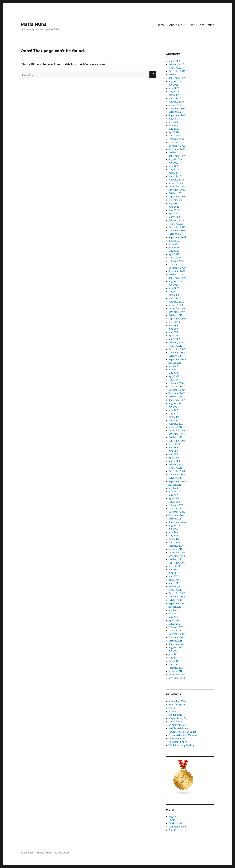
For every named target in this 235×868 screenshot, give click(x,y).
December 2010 (177, 675)
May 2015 (173, 495)
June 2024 (174, 126)
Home (161, 25)
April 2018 (174, 376)
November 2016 (177, 434)
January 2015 (175, 509)
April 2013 (174, 580)
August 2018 (175, 363)
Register (173, 817)
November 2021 (177, 231)
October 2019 (175, 315)
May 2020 (174, 292)
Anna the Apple (177, 705)
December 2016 (177, 431)
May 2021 (174, 251)
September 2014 (177, 522)
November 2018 (177, 353)
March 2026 (175, 61)
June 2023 (174, 166)
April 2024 (174, 132)
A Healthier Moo (177, 701)
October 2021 (175, 234)
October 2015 (175, 478)
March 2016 (174, 461)
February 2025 (176, 102)
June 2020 (174, 288)
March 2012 (175, 624)
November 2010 (177, 678)
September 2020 (177, 278)
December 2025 (177, 71)
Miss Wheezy (175, 722)
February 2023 (176, 180)
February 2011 (176, 668)
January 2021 (175, 265)
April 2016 (174, 458)
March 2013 (175, 583)
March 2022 (175, 217)
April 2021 (174, 254)
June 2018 (174, 370)
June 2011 (173, 654)
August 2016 (175, 444)
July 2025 (173, 85)
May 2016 (173, 454)
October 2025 (176, 75)
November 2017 (176, 393)
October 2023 (176, 153)
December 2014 (177, 512)
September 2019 (177, 319)
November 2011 (176, 637)
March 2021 (175, 258)
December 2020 (177, 268)
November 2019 (177, 312)
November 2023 (177, 149)
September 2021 (177, 237)
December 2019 (177, 309)
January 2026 (176, 68)
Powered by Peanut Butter (182, 732)
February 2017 (176, 424)
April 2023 (174, 173)
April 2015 (174, 498)
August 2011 (175, 648)
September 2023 (177, 156)
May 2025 (174, 92)
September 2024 (177, 115)
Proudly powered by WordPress (52, 853)
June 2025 (174, 88)
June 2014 (174, 532)
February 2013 (176, 587)
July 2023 (173, 163)
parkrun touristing (202, 25)
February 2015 (176, 505)
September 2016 (177, 441)
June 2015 (174, 492)
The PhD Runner (177, 739)
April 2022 (174, 214)
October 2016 (175, 437)
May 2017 (173, 414)
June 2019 (174, 329)
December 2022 (177, 187)
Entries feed (175, 823)
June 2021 (174, 248)
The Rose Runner (178, 742)
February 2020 (176, 302)
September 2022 (177, 197)
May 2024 (174, 129)
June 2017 (173, 410)
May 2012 (174, 617)
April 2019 (174, 336)
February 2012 (176, 627)
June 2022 (174, 207)
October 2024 (176, 112)
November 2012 (177, 597)
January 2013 (175, 590)
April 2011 (174, 661)
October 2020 (176, 275)
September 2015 (177, 481)
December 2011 (177, 634)
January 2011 (175, 671)
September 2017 (177, 400)
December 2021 (177, 227)
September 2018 (177, 359)
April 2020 (174, 295)
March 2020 (175, 298)
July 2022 (173, 203)
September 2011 (177, 644)
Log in (172, 820)
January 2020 (176, 305)
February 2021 (176, 261)
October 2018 (175, 356)
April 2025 (174, 95)
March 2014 (175, 542)
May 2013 (174, 576)
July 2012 (173, 610)
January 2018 (175, 387)
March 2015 (174, 502)
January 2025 (176, 105)
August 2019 (175, 322)
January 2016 (175, 468)
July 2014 (173, 529)
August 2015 (175, 485)
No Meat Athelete (178, 725)
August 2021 (175, 241)
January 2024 (176, 142)
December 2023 (177, 146)
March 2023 (175, 176)
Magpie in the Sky (178, 718)
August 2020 (175, 281)
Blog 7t (172, 708)
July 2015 (173, 488)
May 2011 (173, 658)
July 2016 (173, 448)
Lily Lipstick (175, 715)
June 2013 (174, 573)
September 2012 (177, 603)
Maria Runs (34, 24)
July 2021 (173, 244)
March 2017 (174, 420)
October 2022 (176, 193)
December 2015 (177, 471)
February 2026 (176, 64)
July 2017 (173, 407)
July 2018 (173, 366)
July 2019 (173, 326)
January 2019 (175, 346)
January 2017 (175, 427)
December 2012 (177, 593)
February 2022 (176, 220)
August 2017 (175, 403)
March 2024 (175, 136)
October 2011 (175, 641)
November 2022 (177, 190)
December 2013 (177, 553)
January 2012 (175, 631)
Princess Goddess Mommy (183, 735)
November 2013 (177, 556)
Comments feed (177, 827)
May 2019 (173, 332)
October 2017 (175, 397)
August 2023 (175, 159)
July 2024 (174, 122)
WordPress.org (176, 830)
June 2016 (174, 451)
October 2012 (175, 600)
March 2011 (174, 665)
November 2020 (177, 271)
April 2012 (174, 620)
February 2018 (176, 383)
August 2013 (175, 566)
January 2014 (175, 549)
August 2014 (175, 526)
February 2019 (176, 342)
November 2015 (177, 475)
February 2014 (176, 546)
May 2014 (174, 536)
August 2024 (175, 119)
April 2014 (174, 539)
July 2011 (173, 651)
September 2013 (177, 563)
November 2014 (177, 515)
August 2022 (175, 200)
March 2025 (175, 98)
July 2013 (173, 570)
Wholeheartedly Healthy (181, 745)
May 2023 (174, 170)
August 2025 (175, 81)
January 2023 (176, 183)
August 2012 (175, 607)
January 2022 (176, 224)
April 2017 (174, 417)
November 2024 (177, 109)
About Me (176, 25)
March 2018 (175, 380)
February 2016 (176, 465)
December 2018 (177, 349)
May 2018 (174, 373)
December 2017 (177, 390)
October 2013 (175, 559)
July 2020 (174, 285)
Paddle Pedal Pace (178, 728)
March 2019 (174, 339)
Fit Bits (172, 711)
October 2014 (175, 519)
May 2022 (174, 210)
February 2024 (176, 139)
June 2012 (174, 614)
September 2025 (177, 78)
